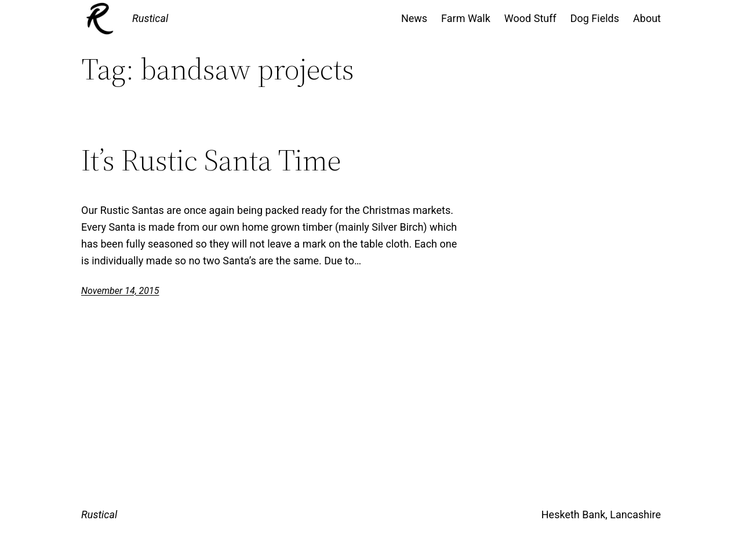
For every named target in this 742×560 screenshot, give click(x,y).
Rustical (150, 18)
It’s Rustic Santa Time (211, 160)
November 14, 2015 (120, 291)
